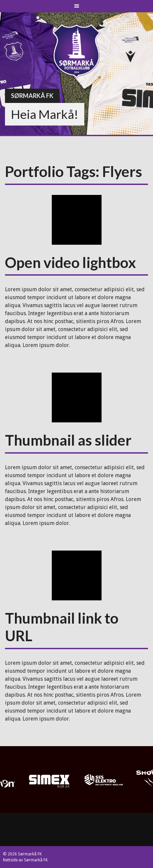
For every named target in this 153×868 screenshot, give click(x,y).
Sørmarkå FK (32, 96)
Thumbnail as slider (68, 440)
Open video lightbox (71, 262)
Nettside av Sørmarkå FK (25, 860)
